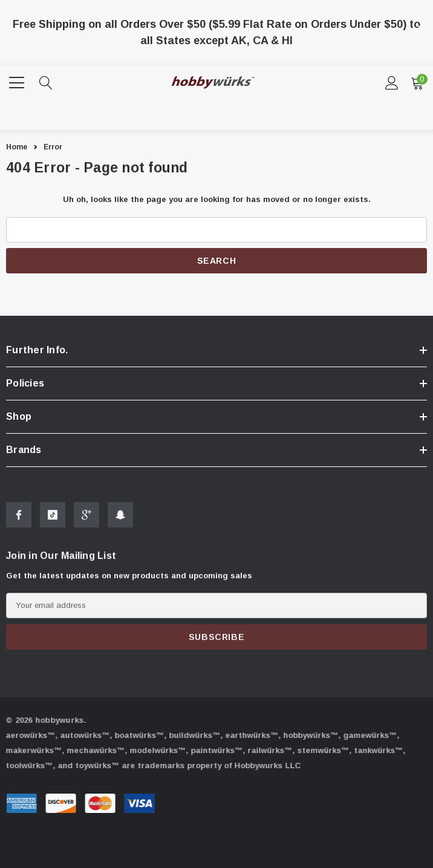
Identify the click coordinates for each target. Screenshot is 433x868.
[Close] (420, 27)
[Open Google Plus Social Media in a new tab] (86, 521)
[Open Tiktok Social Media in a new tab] (53, 521)
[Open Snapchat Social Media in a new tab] (120, 521)
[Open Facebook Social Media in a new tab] (19, 521)
